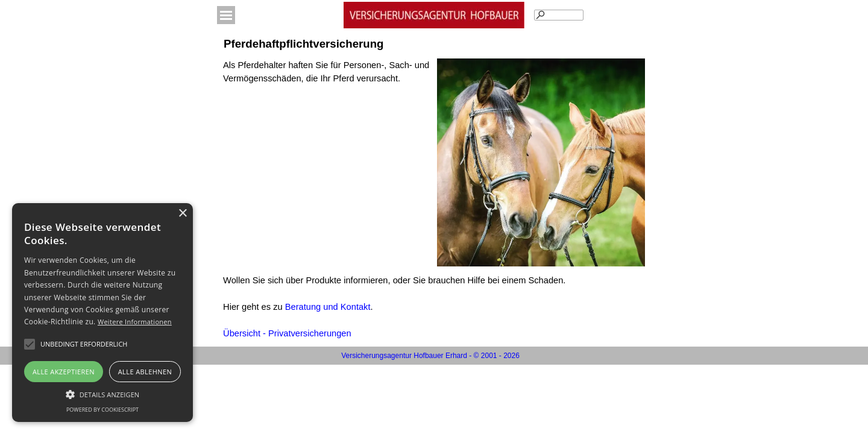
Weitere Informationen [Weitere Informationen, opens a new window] (135, 322)
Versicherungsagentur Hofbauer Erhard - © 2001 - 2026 (430, 356)
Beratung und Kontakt (328, 307)
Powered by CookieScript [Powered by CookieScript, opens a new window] (102, 410)
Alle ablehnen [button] (145, 372)
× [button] (182, 214)
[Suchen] (559, 15)
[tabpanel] (327, 78)
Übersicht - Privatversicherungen (287, 333)
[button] (84, 344)
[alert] (102, 313)
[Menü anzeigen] (226, 15)
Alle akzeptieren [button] (64, 372)
